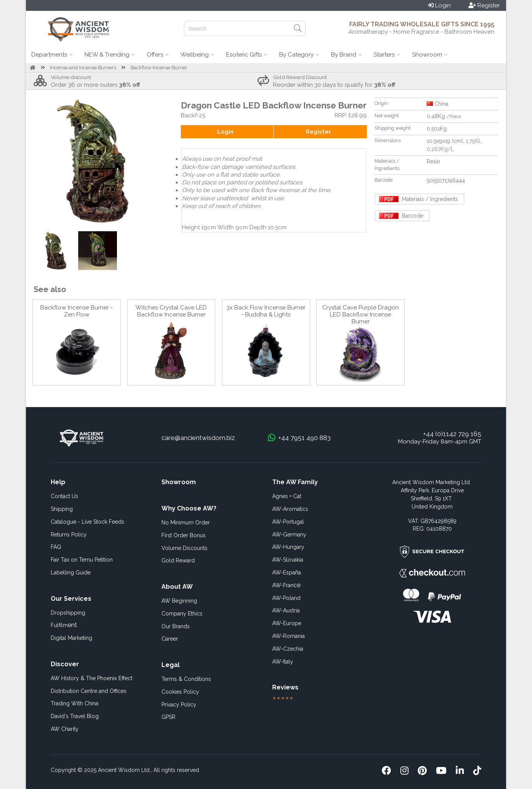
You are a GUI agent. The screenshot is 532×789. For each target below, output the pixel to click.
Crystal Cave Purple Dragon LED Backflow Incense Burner (360, 315)
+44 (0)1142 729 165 (452, 434)
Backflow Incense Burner (159, 68)
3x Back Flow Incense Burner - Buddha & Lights (266, 311)
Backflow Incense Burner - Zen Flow (76, 311)
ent (64, 625)
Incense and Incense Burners (83, 68)
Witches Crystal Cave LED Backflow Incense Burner (171, 311)
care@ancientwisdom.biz (198, 438)
